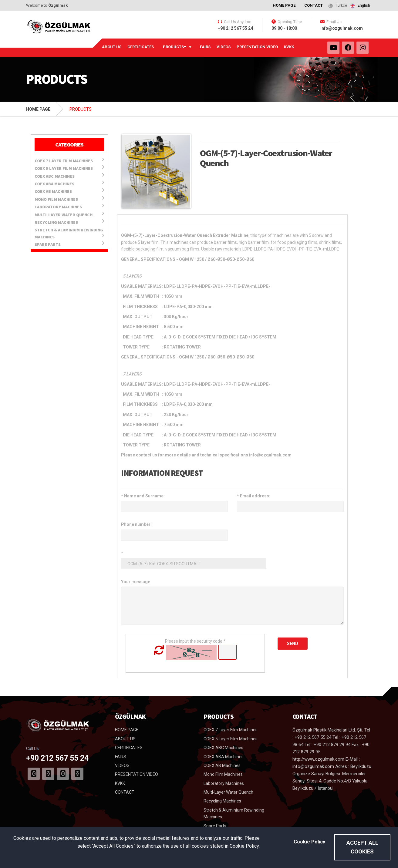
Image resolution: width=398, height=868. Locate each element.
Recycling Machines (69, 222)
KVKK (289, 47)
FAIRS (205, 47)
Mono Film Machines (69, 199)
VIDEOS (224, 47)
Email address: (254, 496)
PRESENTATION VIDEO (257, 47)
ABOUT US (112, 47)
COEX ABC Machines (69, 176)
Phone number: (136, 524)
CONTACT (314, 5)
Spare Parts (69, 244)
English (364, 5)
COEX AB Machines (69, 191)
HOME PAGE (284, 5)
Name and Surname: (143, 496)
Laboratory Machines (69, 207)
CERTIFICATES (141, 47)
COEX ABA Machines (69, 183)
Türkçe (341, 5)
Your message (136, 582)
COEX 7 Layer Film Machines (69, 160)
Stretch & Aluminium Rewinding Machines (69, 233)
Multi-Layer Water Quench (69, 214)
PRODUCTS (175, 47)
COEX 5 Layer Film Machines (69, 168)
